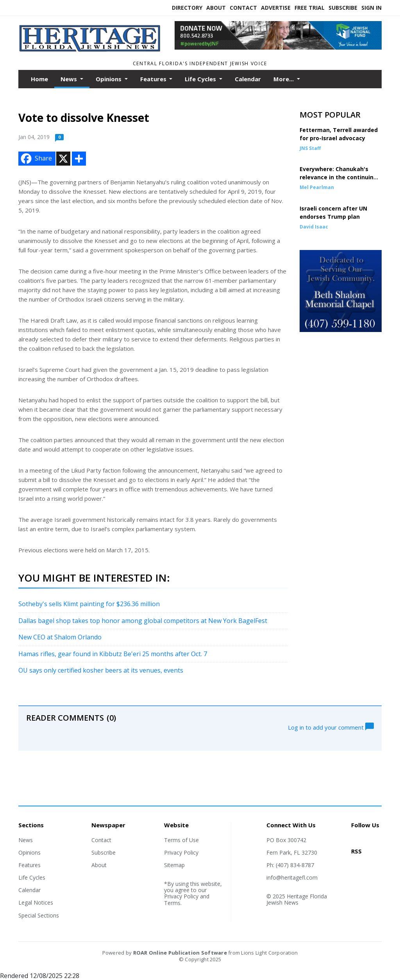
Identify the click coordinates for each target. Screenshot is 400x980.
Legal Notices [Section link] (36, 902)
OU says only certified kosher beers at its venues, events (101, 670)
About (216, 8)
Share (36, 159)
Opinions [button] (109, 79)
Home (39, 79)
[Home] (91, 50)
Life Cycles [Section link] (32, 877)
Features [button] (154, 79)
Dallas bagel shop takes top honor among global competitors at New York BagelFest (143, 621)
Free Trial (310, 8)
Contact (243, 8)
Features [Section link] (29, 865)
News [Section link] (26, 840)
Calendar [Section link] (29, 890)
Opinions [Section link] (29, 852)
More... (284, 79)
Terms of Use (181, 840)
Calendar (248, 79)
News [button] (70, 79)
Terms (172, 903)
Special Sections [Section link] (39, 915)
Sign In (371, 8)
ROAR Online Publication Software (180, 953)
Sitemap (174, 865)
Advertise (276, 8)
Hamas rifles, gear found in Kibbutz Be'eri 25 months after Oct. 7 (113, 654)
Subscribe (343, 8)
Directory (187, 8)
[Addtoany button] (79, 159)
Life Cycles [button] (201, 79)
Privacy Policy (181, 852)
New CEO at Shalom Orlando (60, 637)
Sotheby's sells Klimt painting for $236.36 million (89, 604)
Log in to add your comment (331, 727)
